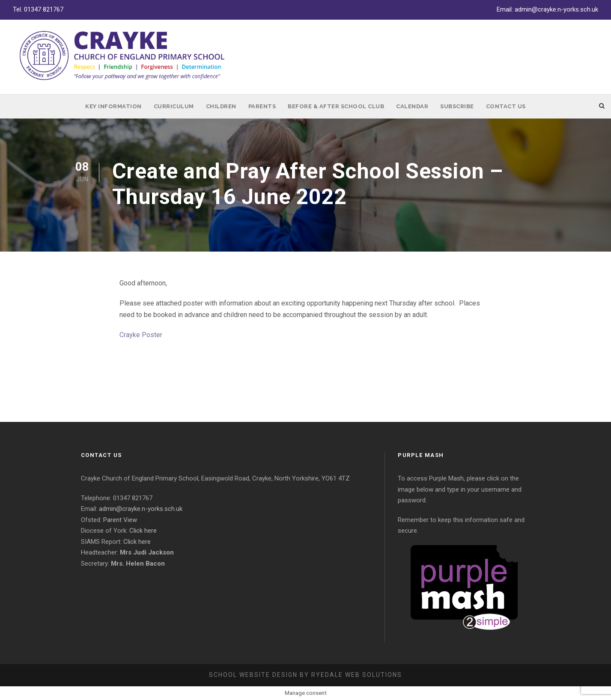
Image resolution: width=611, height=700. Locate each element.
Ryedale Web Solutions (357, 675)
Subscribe (457, 106)
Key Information (113, 106)
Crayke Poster (141, 335)
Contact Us (506, 106)
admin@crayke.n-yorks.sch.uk (556, 9)
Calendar (412, 106)
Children (221, 106)
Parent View (120, 520)
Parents (262, 106)
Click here (143, 531)
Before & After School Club (336, 106)
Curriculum (174, 106)
